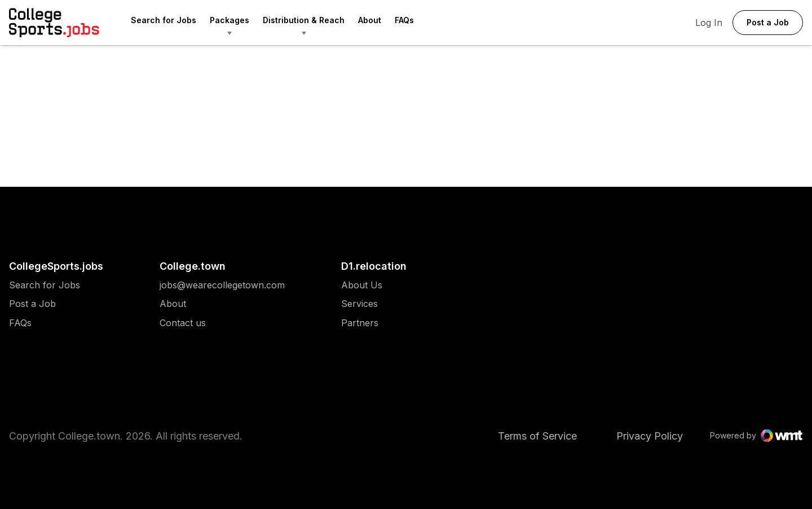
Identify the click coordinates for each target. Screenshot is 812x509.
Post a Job (32, 304)
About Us (362, 285)
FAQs (404, 20)
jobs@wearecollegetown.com (222, 285)
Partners (362, 323)
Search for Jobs (164, 20)
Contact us (222, 323)
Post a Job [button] (768, 22)
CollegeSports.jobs (56, 266)
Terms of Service (537, 436)
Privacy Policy (650, 436)
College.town (193, 266)
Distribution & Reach (304, 20)
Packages (230, 20)
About (370, 20)
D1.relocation (374, 266)
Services (362, 304)
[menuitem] (170, 23)
